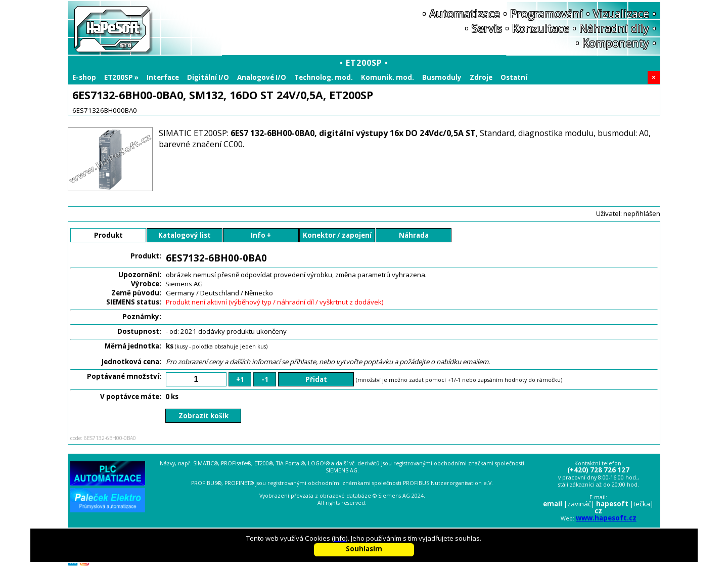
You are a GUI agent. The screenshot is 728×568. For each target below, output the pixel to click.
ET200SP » (121, 77)
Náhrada (414, 235)
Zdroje (481, 77)
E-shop (84, 77)
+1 (240, 379)
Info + (261, 235)
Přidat (316, 379)
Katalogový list (185, 235)
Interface (163, 77)
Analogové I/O (262, 77)
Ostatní (514, 77)
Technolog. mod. (324, 77)
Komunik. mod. (388, 77)
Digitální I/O (208, 77)
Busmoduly (442, 77)
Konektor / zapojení (337, 235)
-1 (265, 379)
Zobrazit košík (203, 416)
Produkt (108, 235)
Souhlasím (364, 549)
